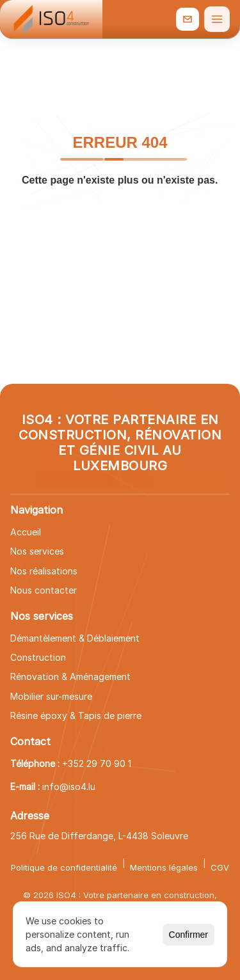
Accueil (26, 532)
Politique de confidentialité (64, 867)
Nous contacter (44, 590)
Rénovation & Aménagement (70, 676)
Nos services (37, 551)
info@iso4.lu (69, 786)
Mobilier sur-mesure (51, 696)
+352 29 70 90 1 (97, 763)
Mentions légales (164, 867)
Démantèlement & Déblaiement (75, 638)
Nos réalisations (44, 571)
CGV (220, 867)
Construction (38, 657)
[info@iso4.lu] (188, 19)
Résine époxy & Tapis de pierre (76, 715)
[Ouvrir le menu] (217, 19)
